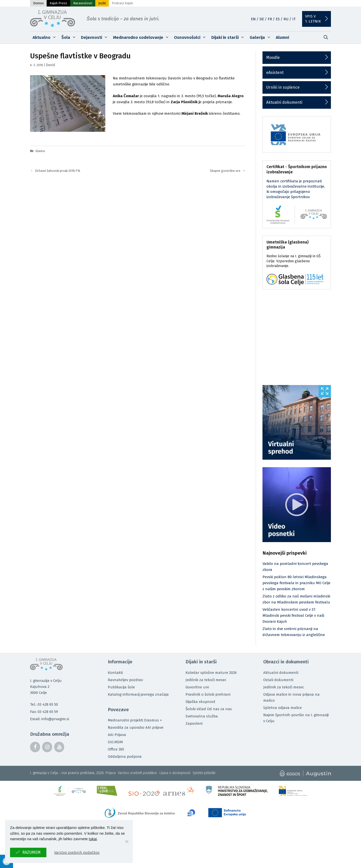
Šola (70, 38)
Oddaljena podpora (125, 757)
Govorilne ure (197, 687)
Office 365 (116, 749)
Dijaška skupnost (200, 702)
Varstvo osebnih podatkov (138, 773)
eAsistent (275, 73)
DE (262, 19)
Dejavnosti (96, 38)
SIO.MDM (115, 742)
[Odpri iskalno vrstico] (326, 38)
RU (286, 19)
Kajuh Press (58, 3)
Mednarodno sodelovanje (142, 38)
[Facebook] (35, 747)
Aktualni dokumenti (284, 102)
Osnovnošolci (191, 38)
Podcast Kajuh (122, 3)
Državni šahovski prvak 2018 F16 (58, 171)
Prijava (111, 773)
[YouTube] (59, 747)
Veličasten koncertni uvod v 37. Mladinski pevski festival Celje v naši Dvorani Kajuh (293, 615)
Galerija (262, 38)
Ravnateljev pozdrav (125, 680)
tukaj (93, 839)
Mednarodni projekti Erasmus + (135, 720)
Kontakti (115, 673)
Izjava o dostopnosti (175, 773)
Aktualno (46, 38)
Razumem (31, 852)
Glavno (40, 151)
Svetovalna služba (202, 716)
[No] (127, 841)
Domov (38, 3)
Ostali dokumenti (278, 680)
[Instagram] (47, 747)
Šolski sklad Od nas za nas (209, 709)
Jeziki (102, 3)
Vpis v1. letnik (313, 19)
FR (270, 19)
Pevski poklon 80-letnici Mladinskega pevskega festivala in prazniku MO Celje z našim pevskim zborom (296, 583)
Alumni (282, 37)
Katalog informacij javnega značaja (138, 694)
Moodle (273, 57)
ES (278, 19)
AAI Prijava (117, 735)
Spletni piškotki (204, 773)
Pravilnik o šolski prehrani (208, 694)
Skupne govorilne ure (225, 171)
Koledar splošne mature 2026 (211, 673)
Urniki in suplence (283, 87)
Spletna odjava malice (283, 708)
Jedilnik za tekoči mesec (206, 680)
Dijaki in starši (229, 38)
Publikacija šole (121, 687)
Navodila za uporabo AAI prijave (136, 727)
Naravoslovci (83, 3)
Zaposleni (194, 723)
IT (294, 19)
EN (253, 19)
